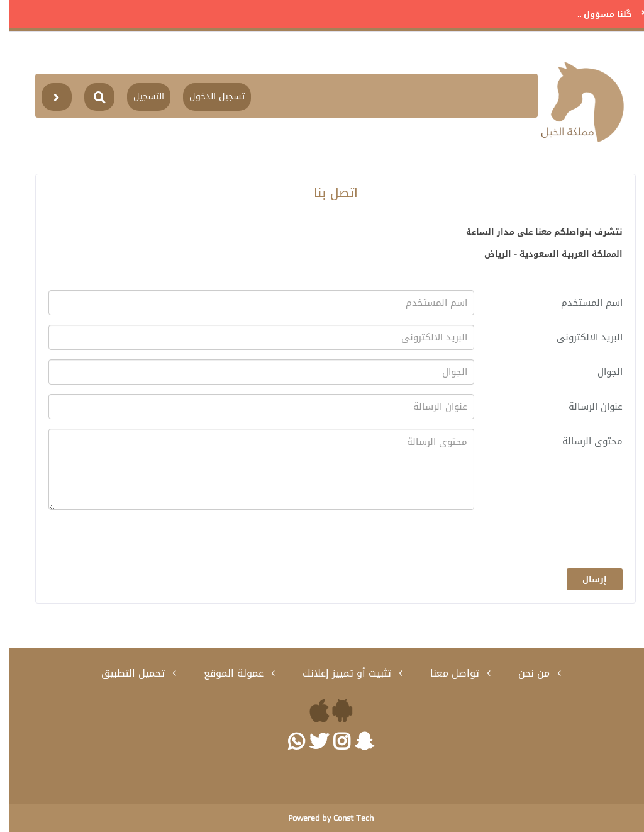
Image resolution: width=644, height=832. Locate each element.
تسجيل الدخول (208, 97)
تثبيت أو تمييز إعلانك (340, 673)
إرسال (586, 579)
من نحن (527, 673)
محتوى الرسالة (584, 441)
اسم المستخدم (583, 303)
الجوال (601, 372)
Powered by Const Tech (322, 818)
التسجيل (140, 97)
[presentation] (518, 544)
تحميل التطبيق (126, 673)
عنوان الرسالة (587, 407)
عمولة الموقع (226, 673)
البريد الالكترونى (581, 337)
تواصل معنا (447, 673)
